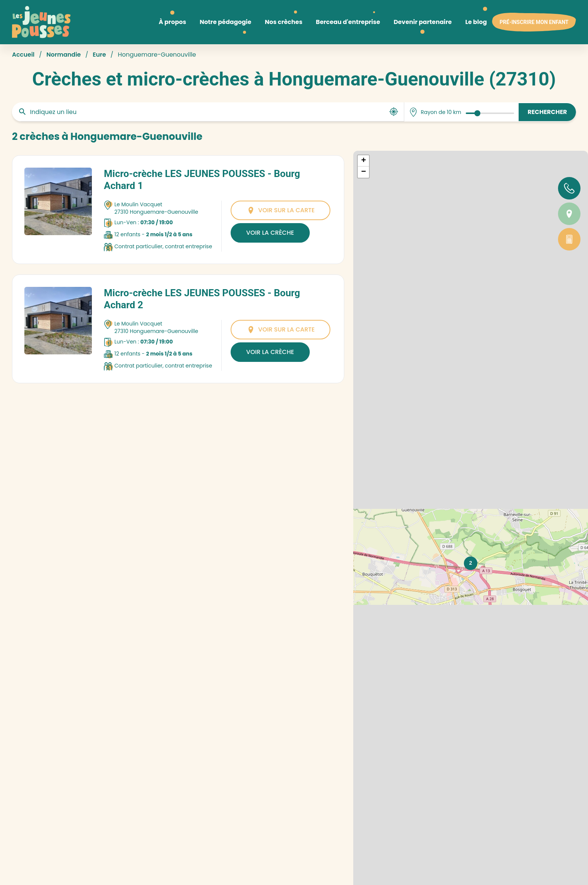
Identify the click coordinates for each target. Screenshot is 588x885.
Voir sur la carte (281, 210)
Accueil (23, 55)
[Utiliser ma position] (394, 112)
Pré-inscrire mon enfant (534, 22)
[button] (471, 563)
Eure (99, 55)
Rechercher (547, 112)
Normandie (64, 55)
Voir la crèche (270, 233)
